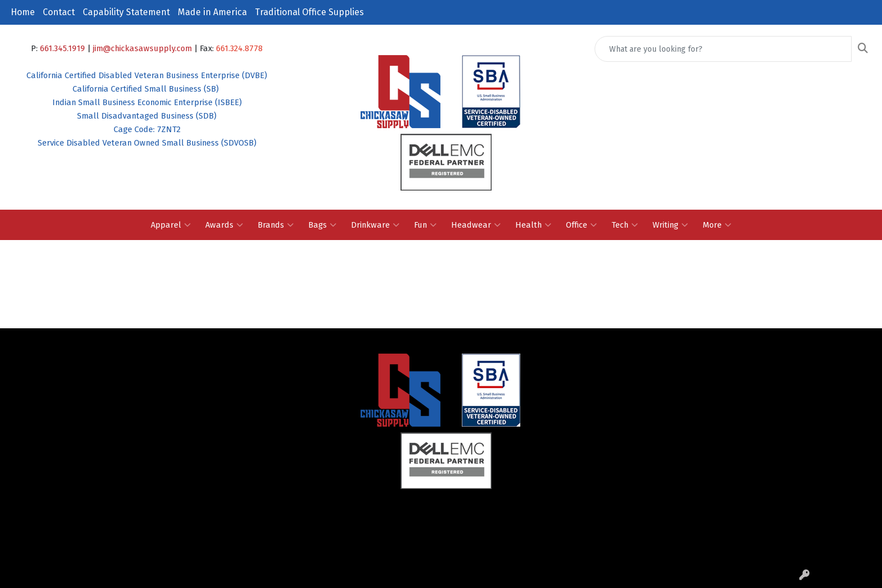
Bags (322, 225)
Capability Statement (126, 12)
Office (581, 225)
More (717, 225)
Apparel (171, 225)
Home (23, 12)
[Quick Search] (723, 49)
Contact (59, 12)
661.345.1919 (62, 48)
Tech (625, 225)
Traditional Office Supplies (309, 12)
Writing (670, 225)
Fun (425, 225)
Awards (224, 225)
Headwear (476, 225)
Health (533, 225)
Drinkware (375, 225)
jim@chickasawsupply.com (142, 48)
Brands (276, 225)
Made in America (212, 12)
